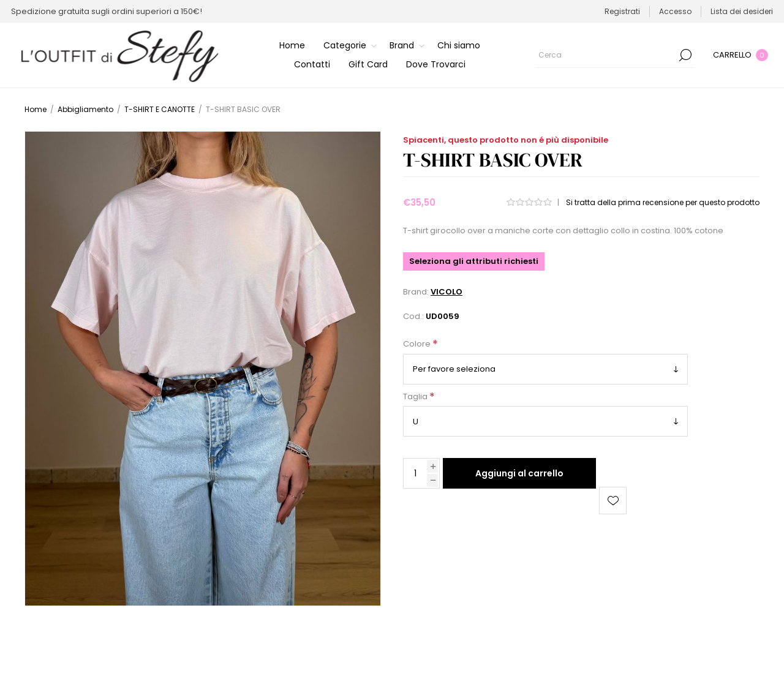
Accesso (675, 11)
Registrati (622, 11)
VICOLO (447, 292)
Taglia (416, 396)
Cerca (685, 55)
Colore (418, 344)
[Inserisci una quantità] (415, 473)
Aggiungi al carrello (519, 473)
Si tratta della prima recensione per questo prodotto (663, 202)
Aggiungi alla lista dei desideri (613, 501)
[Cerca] (615, 55)
